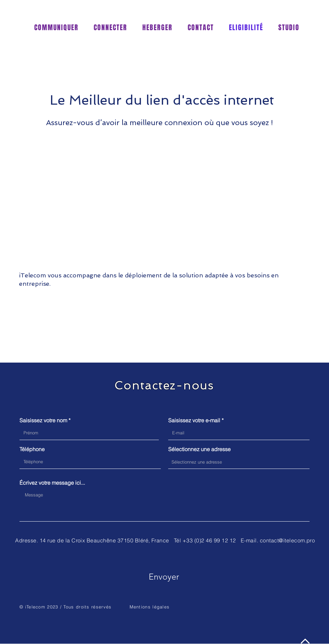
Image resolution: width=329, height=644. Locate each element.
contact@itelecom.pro (288, 540)
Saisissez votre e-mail (194, 420)
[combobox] (239, 462)
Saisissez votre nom (43, 420)
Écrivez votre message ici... (52, 483)
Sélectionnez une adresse (199, 449)
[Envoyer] (164, 577)
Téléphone (32, 449)
